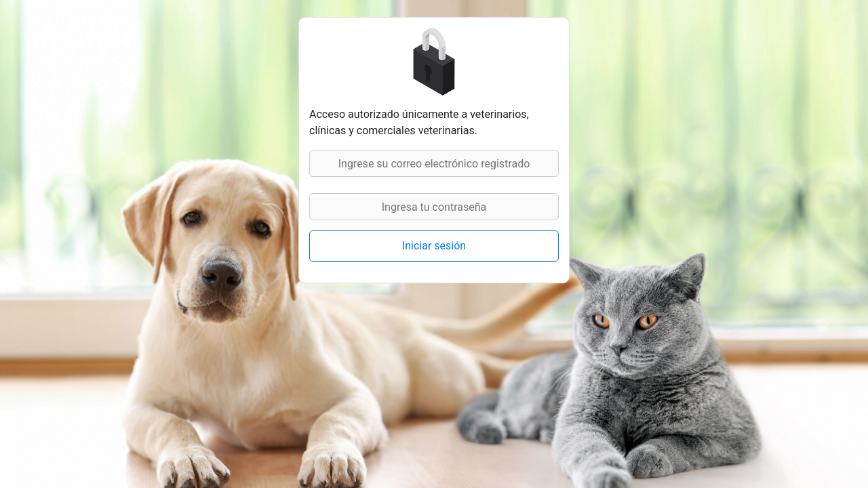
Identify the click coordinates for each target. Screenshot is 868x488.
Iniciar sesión (434, 246)
